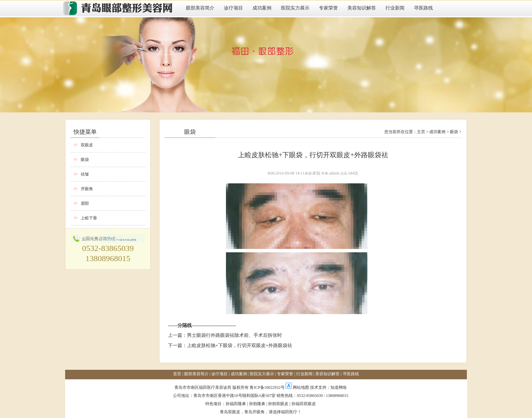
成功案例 (262, 8)
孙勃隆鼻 (257, 404)
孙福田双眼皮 (304, 404)
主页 (421, 132)
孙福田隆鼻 (236, 404)
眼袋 (85, 160)
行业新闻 (395, 8)
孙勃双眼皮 (278, 404)
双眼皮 (87, 145)
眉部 (85, 203)
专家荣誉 (328, 8)
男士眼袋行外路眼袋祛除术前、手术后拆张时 (234, 335)
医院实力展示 (295, 8)
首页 (177, 374)
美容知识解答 (362, 8)
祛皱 (85, 174)
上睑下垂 (89, 218)
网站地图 (301, 387)
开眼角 (87, 189)
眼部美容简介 (200, 8)
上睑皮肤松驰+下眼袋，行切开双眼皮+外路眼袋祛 (240, 346)
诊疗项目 (233, 8)
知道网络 (339, 387)
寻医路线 (423, 8)
